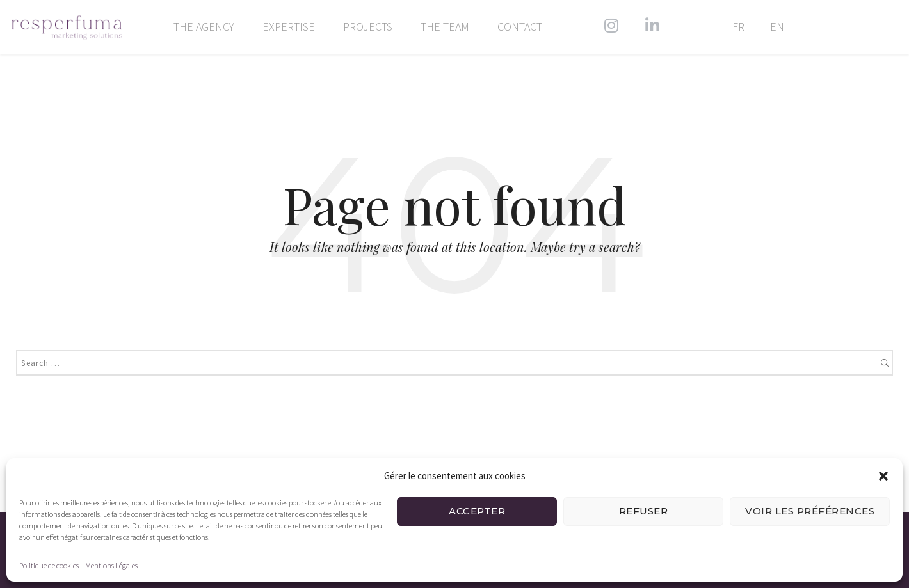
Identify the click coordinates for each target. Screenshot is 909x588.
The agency (204, 27)
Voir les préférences (810, 511)
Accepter (477, 511)
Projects (368, 27)
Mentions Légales (111, 565)
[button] (883, 476)
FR (738, 27)
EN (777, 27)
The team (445, 27)
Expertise (289, 27)
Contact (520, 27)
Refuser (644, 511)
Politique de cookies (49, 565)
